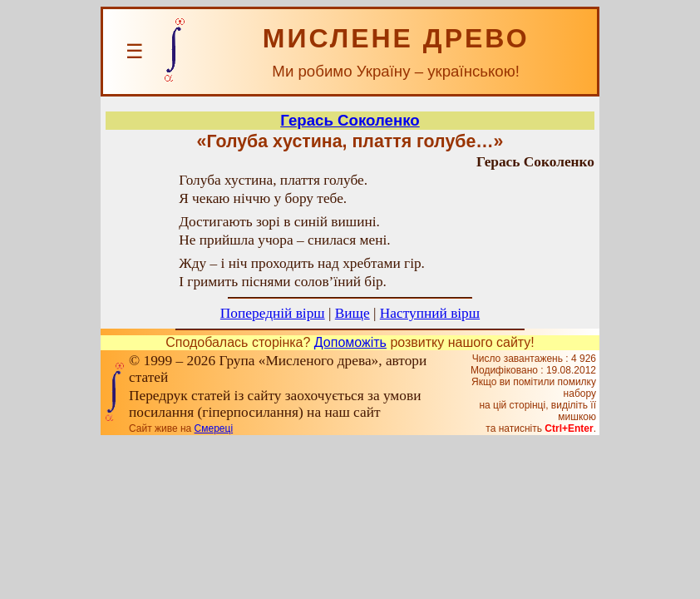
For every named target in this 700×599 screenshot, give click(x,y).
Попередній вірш (273, 313)
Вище (352, 313)
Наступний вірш (430, 313)
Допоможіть (350, 342)
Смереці (214, 428)
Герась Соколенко (350, 120)
